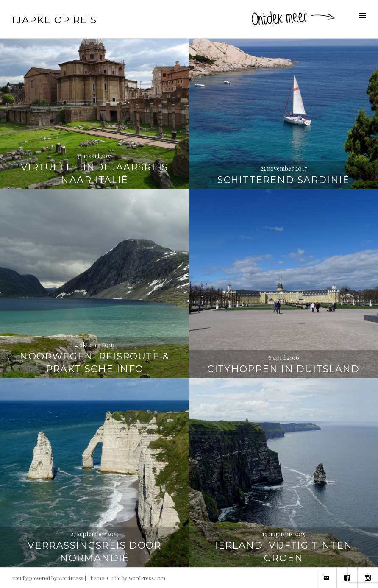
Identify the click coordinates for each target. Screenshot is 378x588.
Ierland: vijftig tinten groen (283, 552)
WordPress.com (147, 578)
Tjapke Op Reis (53, 20)
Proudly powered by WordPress (47, 578)
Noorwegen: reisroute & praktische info (94, 363)
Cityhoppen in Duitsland (283, 369)
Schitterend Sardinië (283, 180)
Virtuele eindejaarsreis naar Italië (94, 174)
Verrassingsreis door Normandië (94, 552)
